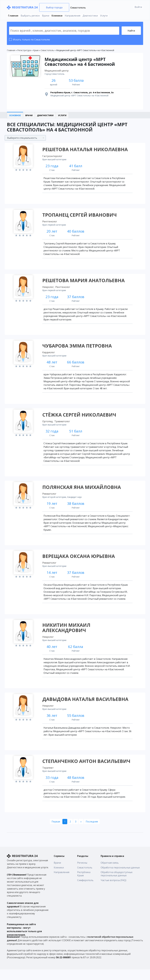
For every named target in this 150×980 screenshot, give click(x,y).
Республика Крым (84, 884)
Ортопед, (48, 427)
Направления (73, 16)
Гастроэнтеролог (53, 158)
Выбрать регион (30, 16)
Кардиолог (49, 357)
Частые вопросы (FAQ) (113, 891)
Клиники (57, 16)
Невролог (48, 645)
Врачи (46, 16)
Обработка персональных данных (120, 878)
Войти (138, 7)
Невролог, (49, 290)
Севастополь (78, 8)
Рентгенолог (50, 224)
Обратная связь (110, 873)
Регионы (82, 873)
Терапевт (48, 778)
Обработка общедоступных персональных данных (117, 884)
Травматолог (63, 427)
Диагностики (90, 16)
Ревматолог (50, 500)
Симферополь (85, 891)
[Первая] (56, 832)
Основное (15, 116)
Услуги (104, 16)
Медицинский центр (57, 71)
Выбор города (54, 7)
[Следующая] (81, 832)
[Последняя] (92, 832)
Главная (13, 16)
